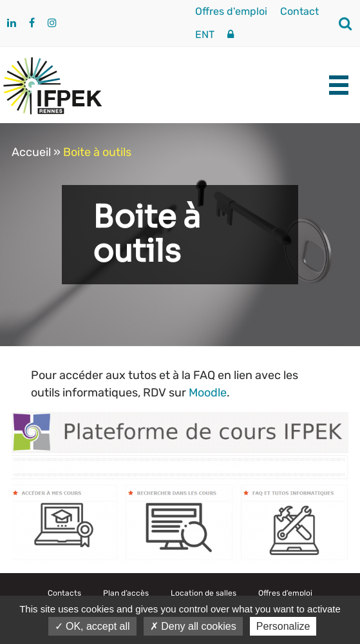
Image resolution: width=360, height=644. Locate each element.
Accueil (31, 152)
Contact (299, 11)
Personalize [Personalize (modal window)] (283, 626)
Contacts (64, 593)
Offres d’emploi (285, 593)
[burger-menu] (339, 85)
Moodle (208, 393)
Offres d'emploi (231, 11)
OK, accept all (92, 626)
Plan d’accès (126, 593)
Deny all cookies (193, 626)
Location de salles (204, 593)
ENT (205, 34)
